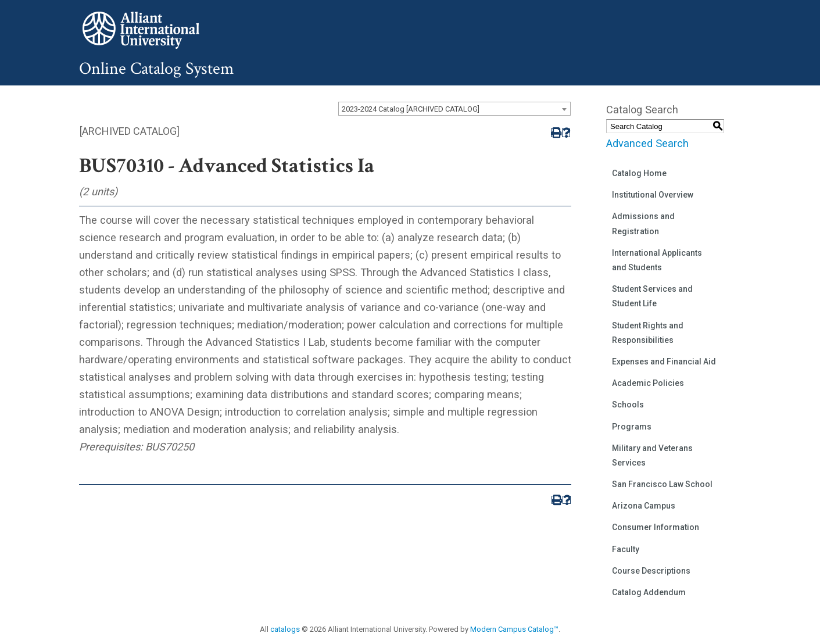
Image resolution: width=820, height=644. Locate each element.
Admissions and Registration (643, 223)
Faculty (626, 549)
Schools (628, 405)
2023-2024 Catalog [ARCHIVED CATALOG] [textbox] (411, 109)
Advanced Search (647, 143)
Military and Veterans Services (652, 455)
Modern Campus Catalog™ (514, 629)
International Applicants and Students (657, 260)
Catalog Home (639, 173)
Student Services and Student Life (652, 296)
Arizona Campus (644, 506)
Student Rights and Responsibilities (648, 333)
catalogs (285, 629)
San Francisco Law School (662, 484)
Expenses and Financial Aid (664, 362)
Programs (632, 427)
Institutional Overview (653, 195)
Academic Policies (648, 383)
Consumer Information (656, 527)
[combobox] (454, 109)
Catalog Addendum (649, 592)
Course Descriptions (651, 571)
